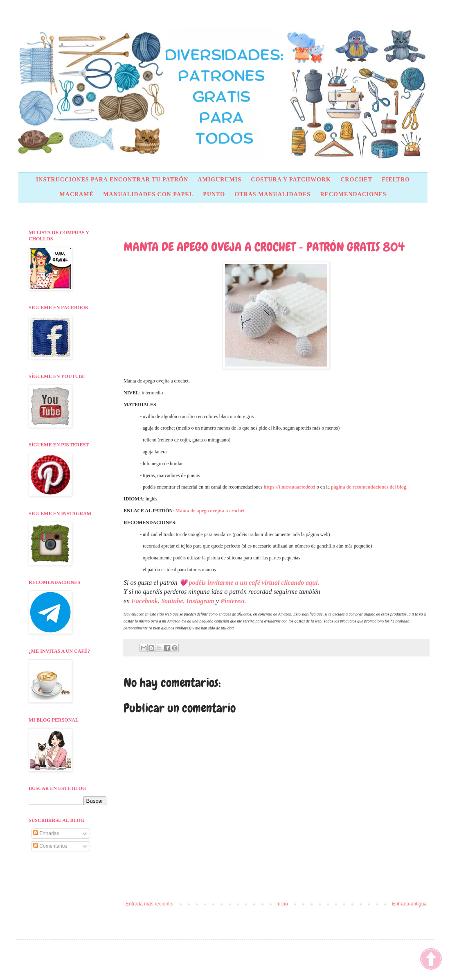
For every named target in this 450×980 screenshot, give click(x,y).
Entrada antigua (409, 904)
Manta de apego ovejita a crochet (210, 511)
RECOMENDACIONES (353, 194)
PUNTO (214, 194)
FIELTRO (396, 180)
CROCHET (356, 180)
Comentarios (50, 846)
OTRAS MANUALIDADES (272, 194)
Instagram (200, 601)
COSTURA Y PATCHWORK (291, 180)
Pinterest (233, 601)
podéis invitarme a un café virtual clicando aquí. (254, 583)
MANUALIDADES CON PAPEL (148, 194)
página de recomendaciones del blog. (369, 487)
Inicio (282, 904)
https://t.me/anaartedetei (290, 487)
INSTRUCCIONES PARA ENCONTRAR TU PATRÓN (112, 180)
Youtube (172, 601)
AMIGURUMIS (219, 180)
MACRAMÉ (77, 194)
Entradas (46, 833)
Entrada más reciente (149, 904)
